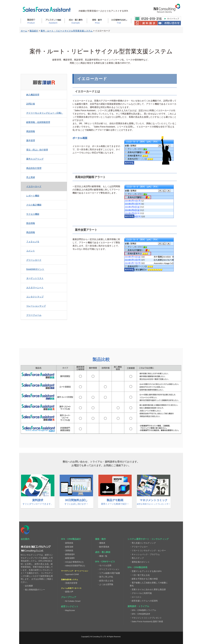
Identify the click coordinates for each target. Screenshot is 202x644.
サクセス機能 (33, 214)
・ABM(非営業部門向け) (74, 566)
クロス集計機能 (34, 205)
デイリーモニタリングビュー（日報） (45, 113)
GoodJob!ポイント (35, 269)
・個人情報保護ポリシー (34, 590)
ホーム (24, 31)
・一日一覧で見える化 (140, 575)
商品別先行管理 (34, 168)
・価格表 (101, 543)
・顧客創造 (68, 543)
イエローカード (34, 186)
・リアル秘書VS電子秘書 (109, 573)
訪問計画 (31, 104)
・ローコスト (136, 597)
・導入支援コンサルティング (143, 543)
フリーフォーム (34, 315)
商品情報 (31, 232)
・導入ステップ (137, 558)
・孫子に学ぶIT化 (105, 577)
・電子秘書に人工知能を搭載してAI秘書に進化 (149, 584)
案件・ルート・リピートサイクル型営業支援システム (67, 31)
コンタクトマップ (35, 297)
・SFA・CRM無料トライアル (143, 610)
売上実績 (31, 177)
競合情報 (31, 223)
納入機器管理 (33, 95)
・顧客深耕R (69, 558)
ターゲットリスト (35, 278)
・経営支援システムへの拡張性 (144, 601)
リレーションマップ (36, 306)
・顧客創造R (69, 554)
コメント (31, 251)
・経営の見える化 (105, 581)
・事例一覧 (102, 556)
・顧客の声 (68, 592)
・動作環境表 (103, 547)
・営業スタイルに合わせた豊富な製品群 (148, 589)
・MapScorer (69, 610)
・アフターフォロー (139, 547)
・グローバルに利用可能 (141, 593)
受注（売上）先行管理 (37, 150)
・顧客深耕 (68, 547)
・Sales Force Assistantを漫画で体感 (146, 621)
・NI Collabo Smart (72, 601)
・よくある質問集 (105, 584)
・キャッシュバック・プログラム (145, 554)
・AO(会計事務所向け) (73, 562)
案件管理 (31, 140)
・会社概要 (28, 586)
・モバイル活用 (104, 566)
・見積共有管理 (70, 583)
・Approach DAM (71, 574)
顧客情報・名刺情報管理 (38, 122)
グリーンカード (34, 260)
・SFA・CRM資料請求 (140, 614)
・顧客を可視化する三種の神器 (144, 579)
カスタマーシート (35, 288)
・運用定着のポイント (140, 562)
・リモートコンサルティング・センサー (148, 551)
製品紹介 (34, 31)
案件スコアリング (35, 159)
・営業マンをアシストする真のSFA (146, 571)
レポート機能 (33, 196)
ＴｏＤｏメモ (33, 242)
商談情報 (31, 131)
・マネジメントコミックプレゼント (146, 618)
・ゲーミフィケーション (108, 569)
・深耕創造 (68, 551)
